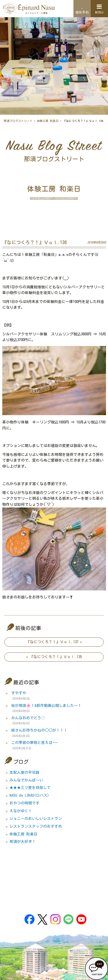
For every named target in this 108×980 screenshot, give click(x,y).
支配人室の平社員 (24, 772)
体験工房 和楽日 (48, 121)
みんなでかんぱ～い (26, 780)
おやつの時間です (24, 803)
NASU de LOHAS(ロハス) (29, 795)
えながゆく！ (21, 811)
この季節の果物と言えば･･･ (34, 743)
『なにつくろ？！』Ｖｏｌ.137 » (54, 642)
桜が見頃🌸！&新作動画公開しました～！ (46, 706)
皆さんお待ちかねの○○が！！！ (39, 730)
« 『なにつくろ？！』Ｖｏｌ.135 (54, 657)
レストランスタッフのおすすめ (36, 826)
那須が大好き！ (23, 842)
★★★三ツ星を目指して (30, 788)
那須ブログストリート (18, 121)
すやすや (19, 693)
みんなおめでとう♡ (28, 718)
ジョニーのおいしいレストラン (36, 819)
